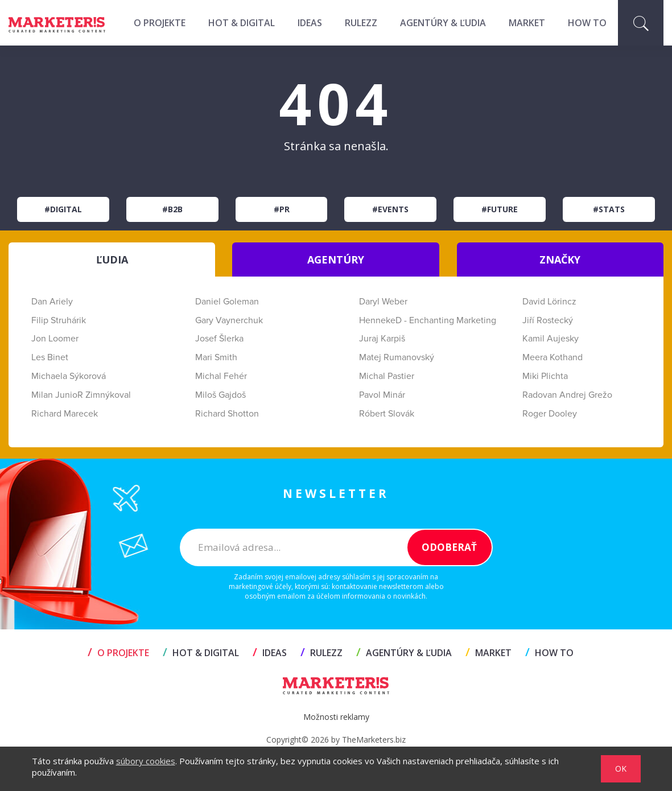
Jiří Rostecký (548, 320)
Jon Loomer (55, 339)
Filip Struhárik (59, 320)
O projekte (160, 23)
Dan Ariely (52, 302)
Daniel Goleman (227, 302)
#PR (282, 209)
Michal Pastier (387, 376)
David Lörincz (549, 302)
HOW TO (587, 23)
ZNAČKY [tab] (560, 259)
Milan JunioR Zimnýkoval (81, 395)
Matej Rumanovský (397, 357)
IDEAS (310, 23)
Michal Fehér (221, 376)
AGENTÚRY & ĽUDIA (443, 23)
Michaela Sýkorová (69, 376)
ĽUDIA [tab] (112, 259)
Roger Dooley (550, 414)
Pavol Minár (382, 395)
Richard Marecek (65, 414)
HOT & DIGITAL (242, 23)
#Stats (609, 209)
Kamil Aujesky (551, 339)
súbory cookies (146, 761)
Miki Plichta (545, 376)
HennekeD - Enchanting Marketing (428, 320)
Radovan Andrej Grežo (567, 395)
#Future (500, 209)
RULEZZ (361, 23)
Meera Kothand (553, 357)
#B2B (172, 209)
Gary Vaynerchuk (229, 320)
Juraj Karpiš (382, 339)
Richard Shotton (227, 414)
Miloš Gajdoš (220, 395)
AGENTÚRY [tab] (336, 259)
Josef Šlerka (219, 339)
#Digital (63, 209)
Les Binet (50, 357)
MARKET (527, 23)
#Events (390, 209)
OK (621, 769)
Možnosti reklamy (336, 717)
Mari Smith (216, 357)
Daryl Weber (383, 302)
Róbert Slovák (387, 414)
